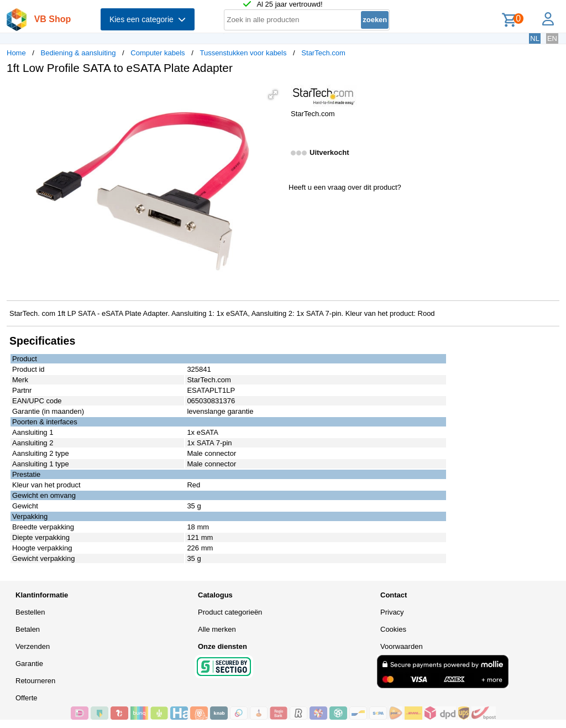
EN (552, 38)
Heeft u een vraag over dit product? (345, 187)
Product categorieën (230, 612)
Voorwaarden (402, 646)
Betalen (28, 629)
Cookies (393, 629)
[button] (273, 95)
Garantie (29, 664)
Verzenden (33, 646)
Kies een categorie (148, 19)
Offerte (27, 698)
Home (16, 53)
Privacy (392, 612)
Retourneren (35, 681)
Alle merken (217, 629)
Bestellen (30, 612)
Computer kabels (158, 53)
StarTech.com (323, 53)
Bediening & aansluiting (78, 53)
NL (535, 38)
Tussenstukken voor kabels (243, 53)
